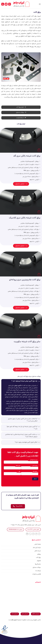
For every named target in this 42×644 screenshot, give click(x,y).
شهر (19, 472)
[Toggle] (26, 184)
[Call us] (30, 534)
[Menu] (40, 4)
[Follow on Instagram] (39, 534)
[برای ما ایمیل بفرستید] (33, 534)
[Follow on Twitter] (36, 534)
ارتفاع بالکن (35, 472)
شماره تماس (34, 466)
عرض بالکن (18, 466)
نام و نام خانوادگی (33, 460)
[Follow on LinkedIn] (27, 534)
